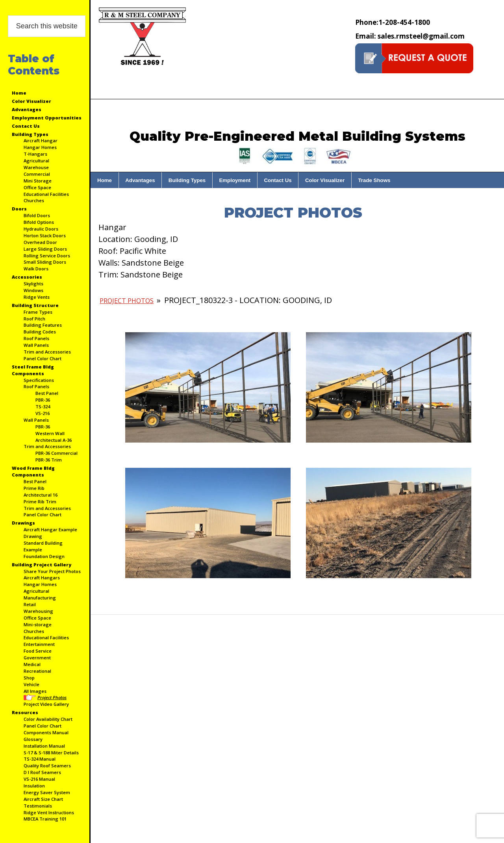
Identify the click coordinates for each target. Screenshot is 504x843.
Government (37, 658)
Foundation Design (44, 556)
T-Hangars (35, 154)
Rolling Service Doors (47, 256)
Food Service (38, 651)
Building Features (43, 325)
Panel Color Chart (43, 358)
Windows (33, 290)
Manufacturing (40, 598)
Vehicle (31, 684)
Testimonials (38, 806)
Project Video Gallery (46, 704)
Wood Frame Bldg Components (33, 471)
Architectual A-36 (54, 440)
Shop (29, 678)
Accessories (27, 277)
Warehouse (36, 167)
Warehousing (38, 611)
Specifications (39, 380)
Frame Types (38, 312)
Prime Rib (34, 488)
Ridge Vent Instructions (49, 812)
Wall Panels (36, 345)
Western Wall (50, 433)
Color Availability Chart (48, 719)
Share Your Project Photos (52, 571)
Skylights (33, 284)
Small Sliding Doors (45, 262)
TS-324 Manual (40, 759)
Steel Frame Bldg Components (33, 370)
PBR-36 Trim (49, 460)
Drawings (23, 523)
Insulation (34, 786)
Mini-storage (38, 624)
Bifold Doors (37, 215)
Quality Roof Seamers (47, 766)
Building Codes (40, 332)
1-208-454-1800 (393, 22)
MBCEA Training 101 (45, 819)
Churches (34, 200)
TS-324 (43, 407)
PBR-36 (43, 400)
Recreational (37, 671)
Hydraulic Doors (41, 229)
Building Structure (35, 305)
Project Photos (52, 697)
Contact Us (26, 126)
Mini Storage (38, 181)
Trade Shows (374, 180)
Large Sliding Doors (45, 249)
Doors (19, 209)
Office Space (37, 187)
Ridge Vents (37, 297)
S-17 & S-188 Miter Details (51, 753)
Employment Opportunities (47, 118)
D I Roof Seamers (42, 772)
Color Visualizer (31, 101)
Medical (32, 664)
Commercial (37, 174)
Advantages (27, 109)
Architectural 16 (41, 495)
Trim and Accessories (47, 352)
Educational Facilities (46, 194)
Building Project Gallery (42, 565)
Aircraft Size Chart (43, 799)
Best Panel (47, 393)
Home (19, 93)
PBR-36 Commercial (57, 453)
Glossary (33, 739)
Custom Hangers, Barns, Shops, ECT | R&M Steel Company (142, 37)
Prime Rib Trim (40, 502)
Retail (30, 604)
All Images (35, 691)
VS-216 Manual (39, 779)
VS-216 (43, 413)
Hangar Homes (40, 147)
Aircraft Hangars (42, 578)
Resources (25, 712)
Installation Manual (44, 746)
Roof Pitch (34, 319)
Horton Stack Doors (45, 235)
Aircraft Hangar (41, 140)
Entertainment (39, 644)
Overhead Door (40, 242)
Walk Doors (36, 269)
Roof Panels (36, 338)
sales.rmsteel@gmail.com (410, 36)
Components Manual (46, 732)
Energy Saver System (47, 792)
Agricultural (36, 161)
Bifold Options (39, 222)
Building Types (30, 134)
